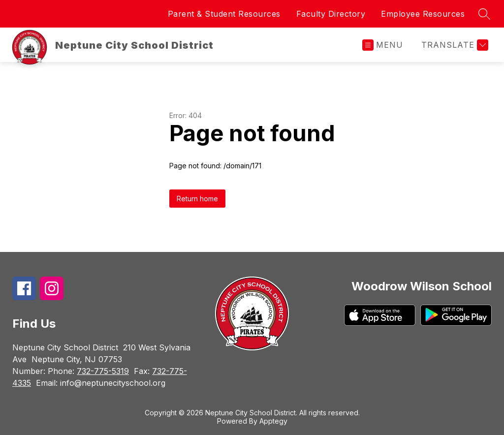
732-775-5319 (103, 371)
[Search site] (484, 14)
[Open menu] (383, 45)
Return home (197, 199)
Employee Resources (423, 14)
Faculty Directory (331, 14)
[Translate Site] (454, 45)
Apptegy (273, 421)
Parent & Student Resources (224, 14)
